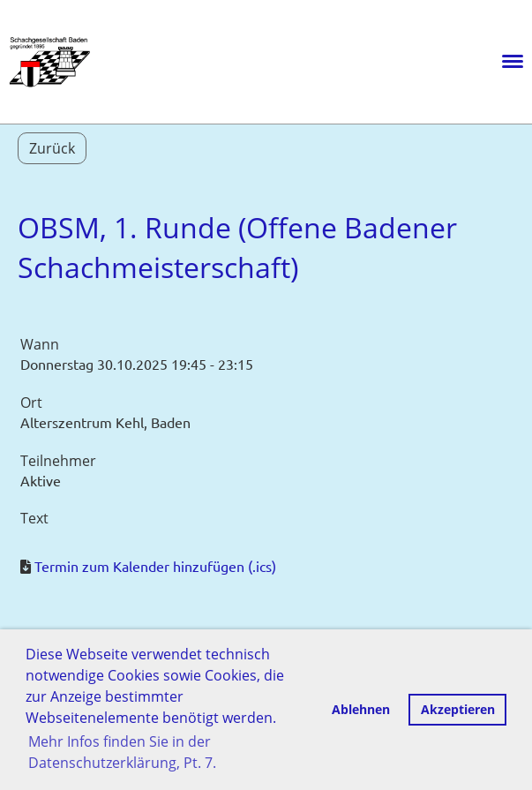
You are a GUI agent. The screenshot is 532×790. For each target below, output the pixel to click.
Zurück (52, 148)
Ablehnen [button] (361, 709)
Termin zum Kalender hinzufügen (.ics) (155, 566)
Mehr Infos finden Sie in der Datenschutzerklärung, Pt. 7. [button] (122, 752)
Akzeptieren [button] (458, 709)
